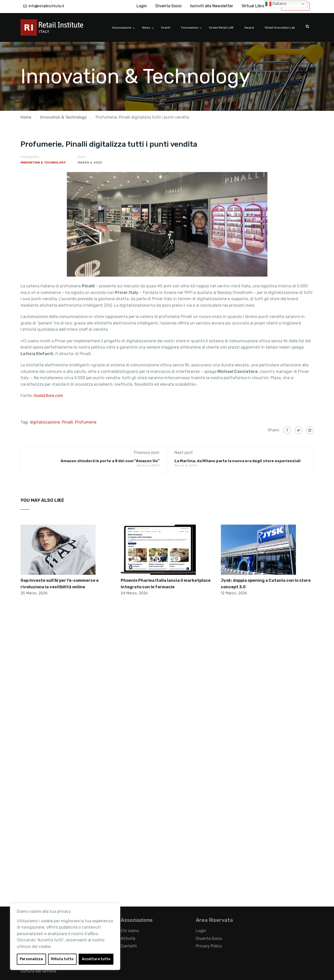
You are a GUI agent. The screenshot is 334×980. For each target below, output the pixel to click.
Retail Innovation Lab (280, 28)
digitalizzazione (45, 422)
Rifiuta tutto (62, 959)
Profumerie (86, 422)
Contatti (129, 946)
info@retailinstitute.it (46, 6)
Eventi (166, 28)
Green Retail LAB (221, 28)
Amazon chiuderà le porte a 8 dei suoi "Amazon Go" (110, 461)
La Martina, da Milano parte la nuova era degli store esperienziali (238, 461)
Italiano (276, 4)
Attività (128, 938)
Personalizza (31, 959)
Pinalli (67, 422)
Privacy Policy (209, 946)
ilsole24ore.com (48, 396)
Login (142, 6)
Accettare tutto (96, 959)
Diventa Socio (169, 6)
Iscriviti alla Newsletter (212, 6)
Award (249, 28)
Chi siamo (130, 931)
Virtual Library (255, 6)
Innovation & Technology (43, 162)
